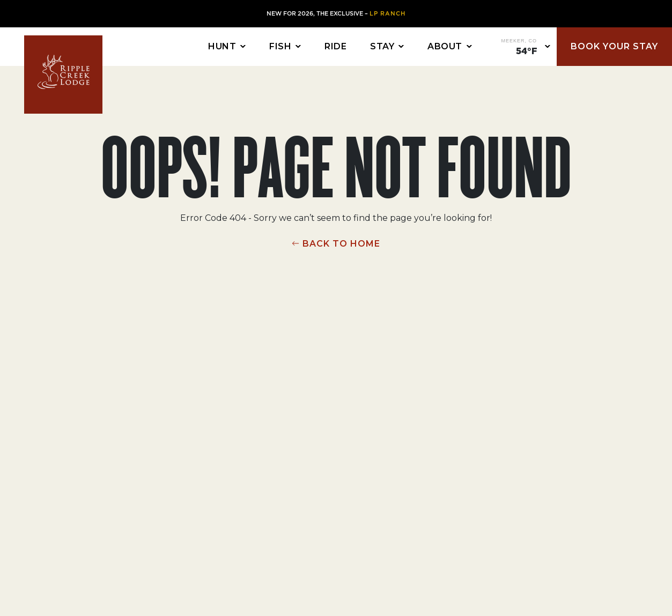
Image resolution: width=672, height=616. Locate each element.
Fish (280, 46)
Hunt (222, 46)
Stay (382, 46)
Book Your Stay (614, 46)
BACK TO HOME (341, 244)
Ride (335, 46)
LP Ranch (387, 14)
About (445, 46)
